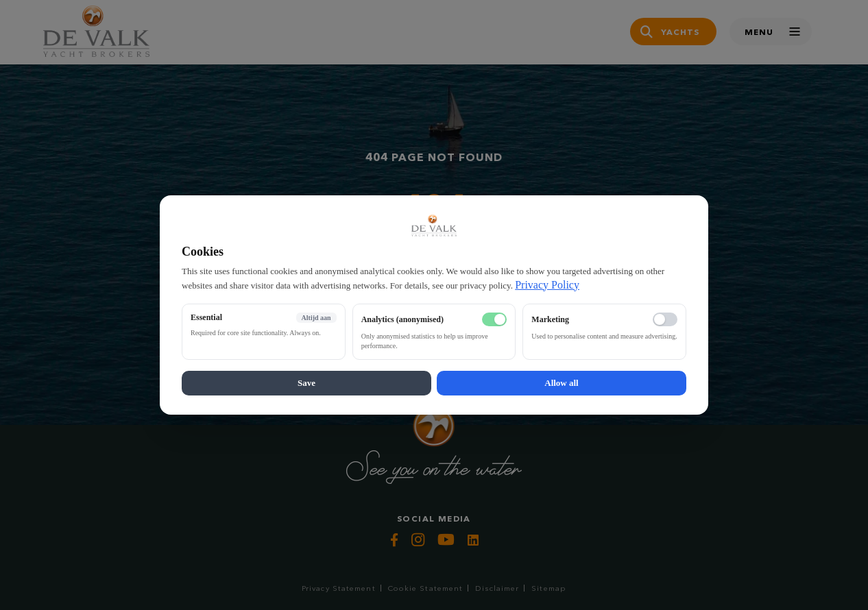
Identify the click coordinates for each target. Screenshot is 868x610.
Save (306, 383)
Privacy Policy (547, 285)
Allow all (561, 383)
